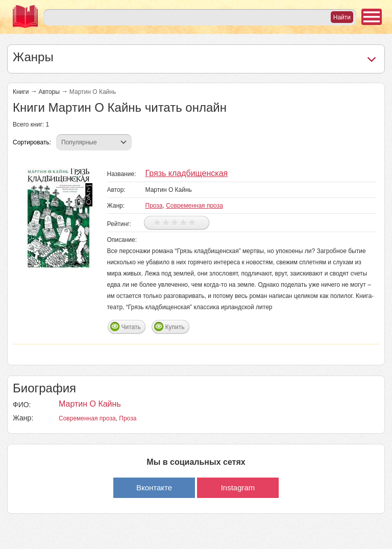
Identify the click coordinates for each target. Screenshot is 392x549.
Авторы (49, 92)
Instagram (238, 488)
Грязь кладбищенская (187, 173)
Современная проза (194, 206)
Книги (21, 92)
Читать (131, 327)
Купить (175, 327)
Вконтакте (154, 488)
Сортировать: (32, 142)
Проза (154, 206)
